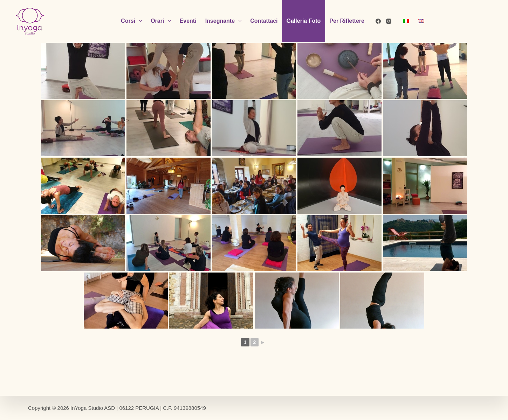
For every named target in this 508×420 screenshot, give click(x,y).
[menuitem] (406, 21)
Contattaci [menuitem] (264, 21)
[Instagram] (389, 21)
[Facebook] (378, 21)
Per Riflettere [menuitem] (347, 21)
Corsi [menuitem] (133, 21)
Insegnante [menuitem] (225, 21)
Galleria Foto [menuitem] (304, 21)
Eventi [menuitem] (188, 21)
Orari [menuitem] (162, 21)
